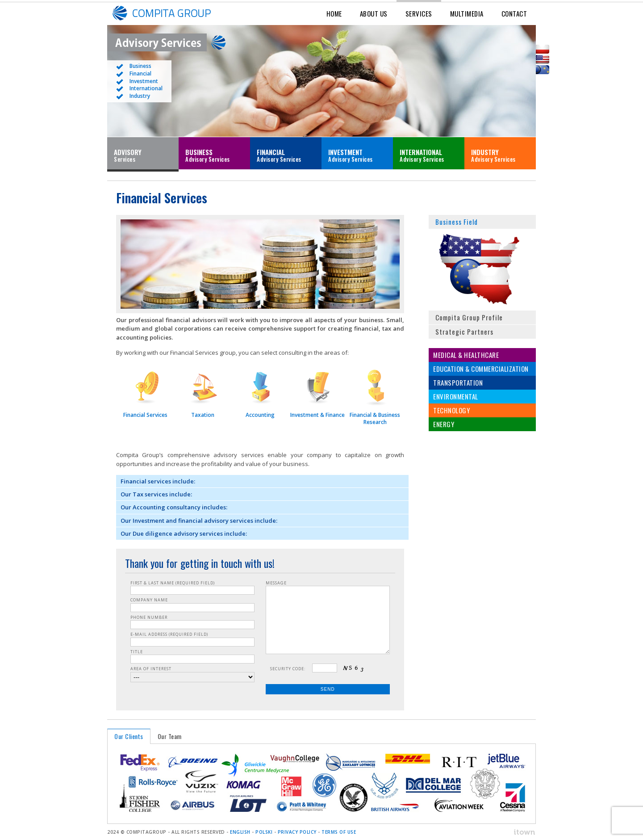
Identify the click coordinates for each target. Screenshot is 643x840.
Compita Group (174, 13)
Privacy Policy (297, 832)
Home (334, 13)
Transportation (458, 382)
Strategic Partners (464, 332)
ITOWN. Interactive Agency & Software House (514, 832)
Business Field (457, 222)
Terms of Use (339, 832)
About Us (374, 13)
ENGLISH (240, 832)
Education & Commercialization (481, 369)
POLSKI (264, 832)
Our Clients (129, 736)
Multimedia (467, 13)
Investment (144, 81)
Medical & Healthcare (466, 355)
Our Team (170, 736)
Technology (451, 410)
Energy (444, 424)
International (146, 88)
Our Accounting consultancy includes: (174, 507)
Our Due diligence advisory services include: (184, 533)
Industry (140, 96)
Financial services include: (158, 481)
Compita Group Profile (469, 317)
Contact (514, 13)
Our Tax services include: (156, 494)
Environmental (456, 396)
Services (419, 13)
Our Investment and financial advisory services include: (199, 521)
